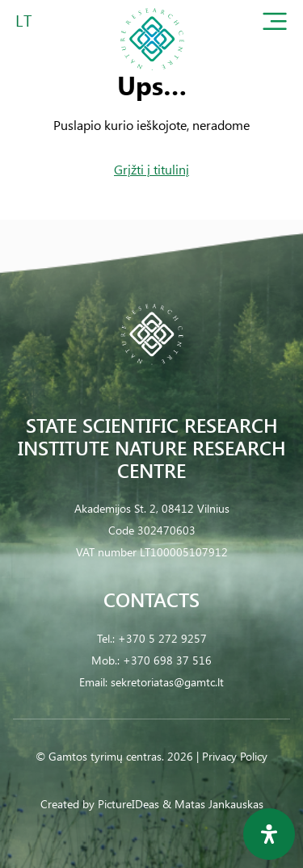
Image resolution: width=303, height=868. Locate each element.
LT (24, 20)
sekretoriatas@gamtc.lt (167, 682)
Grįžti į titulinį (151, 169)
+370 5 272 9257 (162, 638)
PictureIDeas (128, 804)
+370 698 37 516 (167, 660)
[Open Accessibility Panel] (269, 834)
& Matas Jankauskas (213, 804)
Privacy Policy (235, 756)
